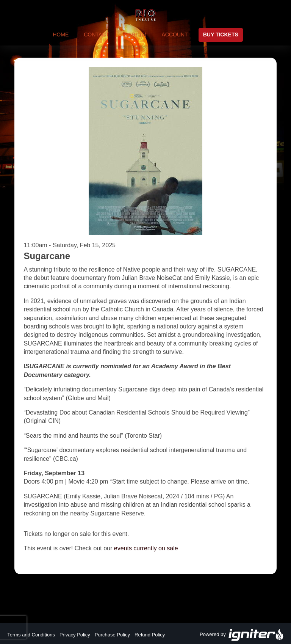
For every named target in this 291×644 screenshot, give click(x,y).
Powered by (242, 635)
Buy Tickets (221, 35)
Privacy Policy (75, 635)
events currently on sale (146, 548)
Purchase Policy (112, 635)
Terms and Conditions (31, 635)
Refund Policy (150, 635)
